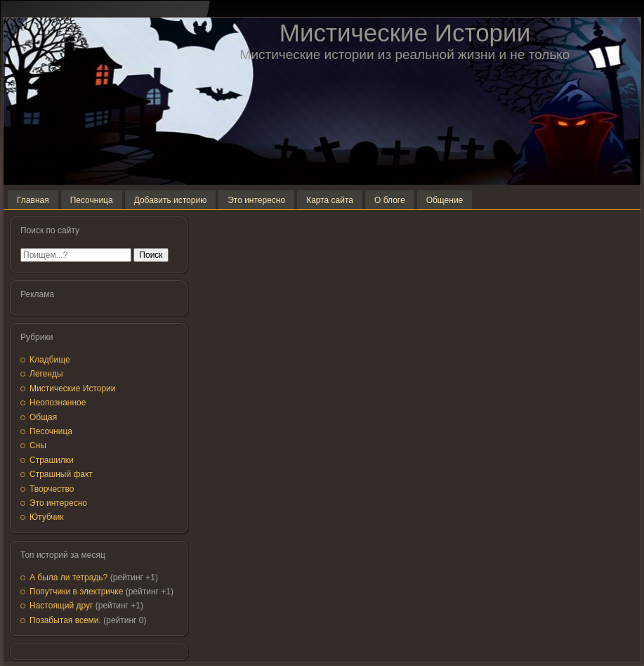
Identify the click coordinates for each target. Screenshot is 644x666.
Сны (38, 445)
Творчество (52, 489)
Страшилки (52, 460)
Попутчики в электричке (76, 592)
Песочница (51, 431)
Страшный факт (61, 474)
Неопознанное (58, 403)
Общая (43, 417)
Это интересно (58, 503)
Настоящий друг (61, 606)
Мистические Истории (405, 33)
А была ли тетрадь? (68, 577)
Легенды (46, 374)
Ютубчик (47, 517)
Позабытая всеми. (65, 620)
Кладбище (50, 360)
